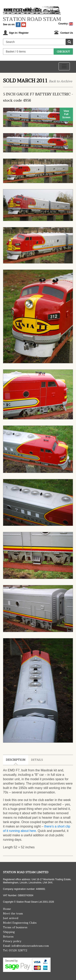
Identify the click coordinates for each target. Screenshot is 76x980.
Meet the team (13, 914)
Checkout (63, 52)
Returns (8, 937)
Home (7, 909)
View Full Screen (66, 114)
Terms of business (15, 927)
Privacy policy (12, 941)
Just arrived (11, 918)
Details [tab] (37, 760)
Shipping (9, 932)
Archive (66, 81)
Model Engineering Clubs (20, 923)
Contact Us (67, 33)
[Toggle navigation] (64, 66)
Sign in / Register (19, 33)
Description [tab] (16, 760)
